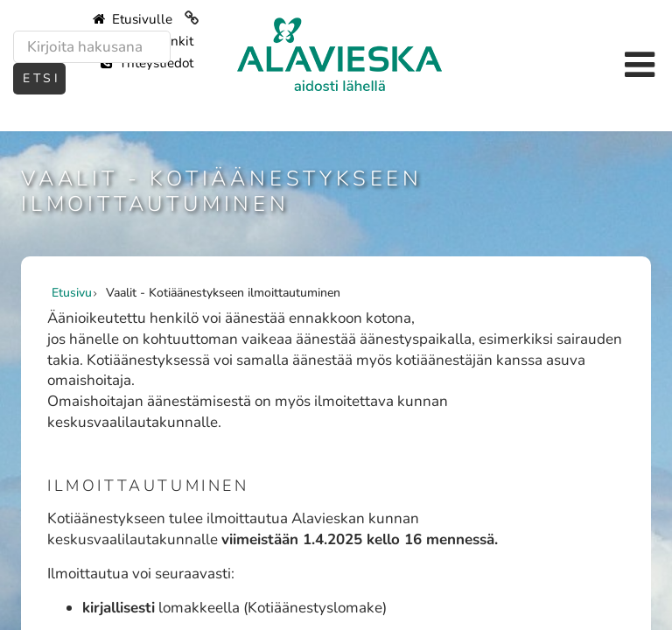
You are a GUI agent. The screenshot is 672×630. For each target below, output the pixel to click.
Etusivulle (133, 19)
